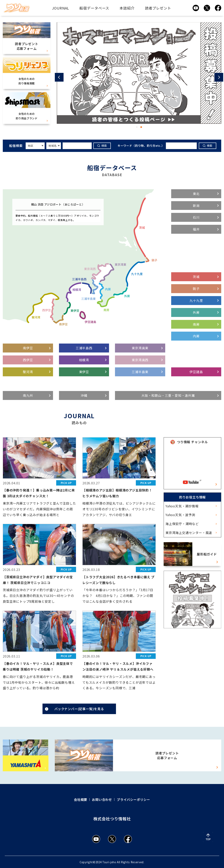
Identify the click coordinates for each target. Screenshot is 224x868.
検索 (104, 146)
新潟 (196, 206)
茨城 (196, 277)
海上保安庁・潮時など (182, 524)
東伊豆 (84, 372)
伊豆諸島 (196, 372)
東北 (196, 194)
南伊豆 (28, 348)
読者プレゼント (158, 8)
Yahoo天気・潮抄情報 (182, 506)
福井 (196, 229)
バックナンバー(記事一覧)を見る (79, 709)
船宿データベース (94, 8)
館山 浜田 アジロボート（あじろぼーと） (58, 204)
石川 (196, 217)
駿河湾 (28, 372)
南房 (196, 324)
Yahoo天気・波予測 (180, 515)
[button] (59, 77)
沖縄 (84, 395)
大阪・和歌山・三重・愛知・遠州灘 (168, 395)
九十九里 (196, 300)
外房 (196, 312)
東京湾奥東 (140, 348)
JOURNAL (61, 8)
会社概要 (81, 799)
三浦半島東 (140, 372)
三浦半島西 (84, 348)
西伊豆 (28, 360)
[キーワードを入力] (77, 146)
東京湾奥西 (140, 360)
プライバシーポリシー (133, 799)
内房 (196, 336)
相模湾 (84, 360)
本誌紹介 (127, 8)
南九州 (28, 395)
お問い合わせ (102, 799)
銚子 (196, 289)
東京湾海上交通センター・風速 (189, 533)
